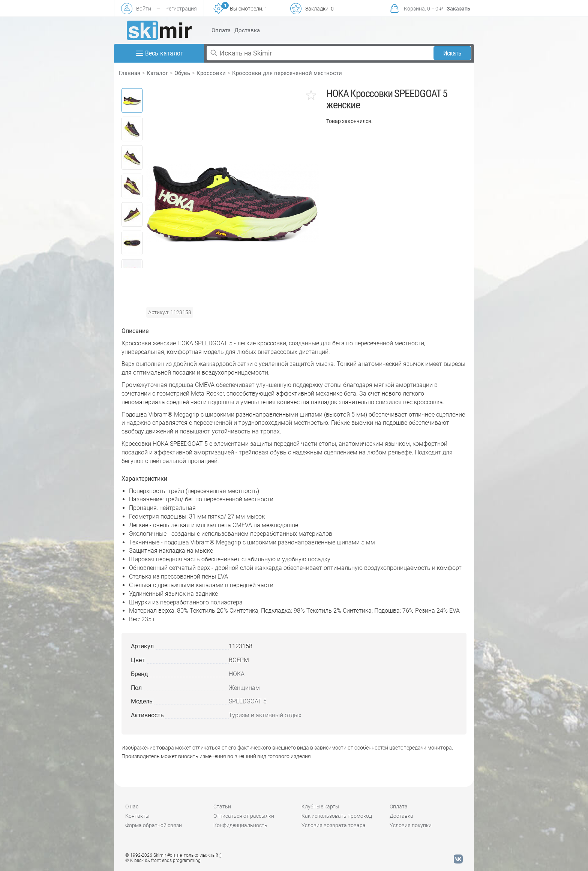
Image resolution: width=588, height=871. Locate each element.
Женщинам (244, 688)
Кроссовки (211, 73)
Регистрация (181, 9)
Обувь (182, 73)
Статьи (222, 807)
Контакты (137, 816)
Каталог (157, 73)
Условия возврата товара (334, 825)
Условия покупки (411, 825)
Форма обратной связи (154, 825)
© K (163, 861)
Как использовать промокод (337, 816)
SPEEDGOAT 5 (248, 701)
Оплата (221, 30)
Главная (130, 73)
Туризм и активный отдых (265, 715)
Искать (452, 53)
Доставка (247, 30)
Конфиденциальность (240, 825)
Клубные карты (320, 807)
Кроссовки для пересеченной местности (287, 73)
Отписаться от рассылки (244, 816)
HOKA (237, 674)
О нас (132, 807)
